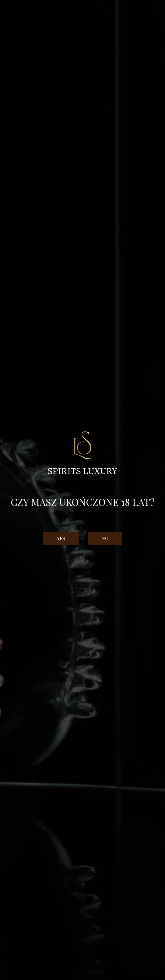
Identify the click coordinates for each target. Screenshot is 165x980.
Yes (61, 538)
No (105, 538)
